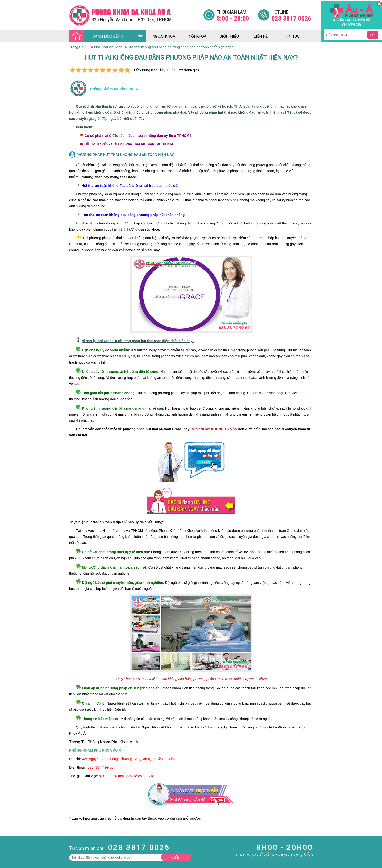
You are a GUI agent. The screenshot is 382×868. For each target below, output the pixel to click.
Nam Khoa (8, 844)
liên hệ (261, 36)
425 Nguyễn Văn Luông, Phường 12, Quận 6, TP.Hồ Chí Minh (129, 759)
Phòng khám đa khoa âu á (114, 89)
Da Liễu (6, 862)
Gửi (176, 858)
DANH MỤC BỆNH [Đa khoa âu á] (97, 37)
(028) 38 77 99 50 (100, 767)
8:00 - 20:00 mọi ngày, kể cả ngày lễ (126, 776)
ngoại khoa (164, 36)
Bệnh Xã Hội (10, 857)
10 (127, 70)
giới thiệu (229, 36)
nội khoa (197, 36)
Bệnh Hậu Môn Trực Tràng (16, 851)
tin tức (292, 36)
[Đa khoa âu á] (136, 15)
